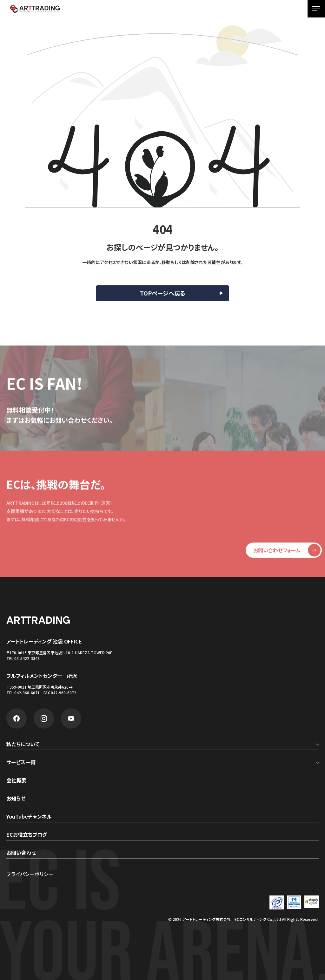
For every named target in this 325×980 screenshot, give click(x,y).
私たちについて (23, 745)
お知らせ (16, 799)
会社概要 (17, 781)
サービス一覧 (21, 763)
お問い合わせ (21, 853)
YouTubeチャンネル (29, 817)
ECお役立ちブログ (27, 835)
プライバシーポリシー (30, 874)
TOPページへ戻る (163, 293)
